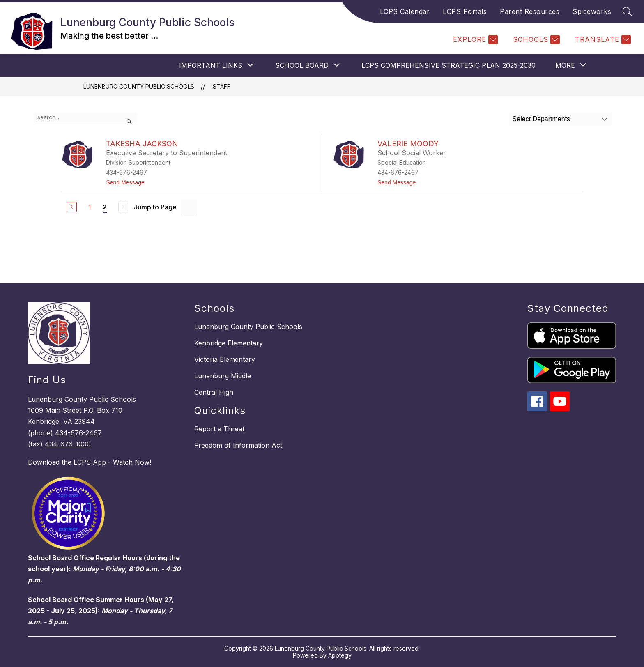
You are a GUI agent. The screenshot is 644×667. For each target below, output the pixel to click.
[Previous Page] (72, 207)
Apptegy (340, 655)
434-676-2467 (78, 433)
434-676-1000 (68, 444)
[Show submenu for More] (565, 65)
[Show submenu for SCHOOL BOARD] (302, 65)
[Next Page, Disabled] (123, 207)
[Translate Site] (602, 40)
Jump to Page (155, 207)
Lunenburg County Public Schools (139, 86)
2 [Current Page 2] (105, 207)
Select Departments (542, 119)
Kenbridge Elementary (229, 343)
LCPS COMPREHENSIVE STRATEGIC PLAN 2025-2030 (448, 65)
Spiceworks (592, 11)
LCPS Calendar (405, 11)
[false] (85, 117)
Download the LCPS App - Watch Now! (90, 462)
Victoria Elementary (225, 359)
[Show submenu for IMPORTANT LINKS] (211, 65)
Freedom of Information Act (238, 445)
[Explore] (474, 40)
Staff (222, 86)
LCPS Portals (465, 11)
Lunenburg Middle (223, 376)
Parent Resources (530, 11)
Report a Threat (219, 429)
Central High (214, 392)
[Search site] (628, 11)
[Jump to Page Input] (189, 207)
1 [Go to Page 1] (90, 207)
